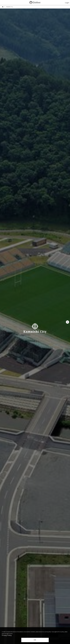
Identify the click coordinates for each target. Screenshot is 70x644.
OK (35, 640)
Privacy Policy (7, 635)
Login (67, 3)
